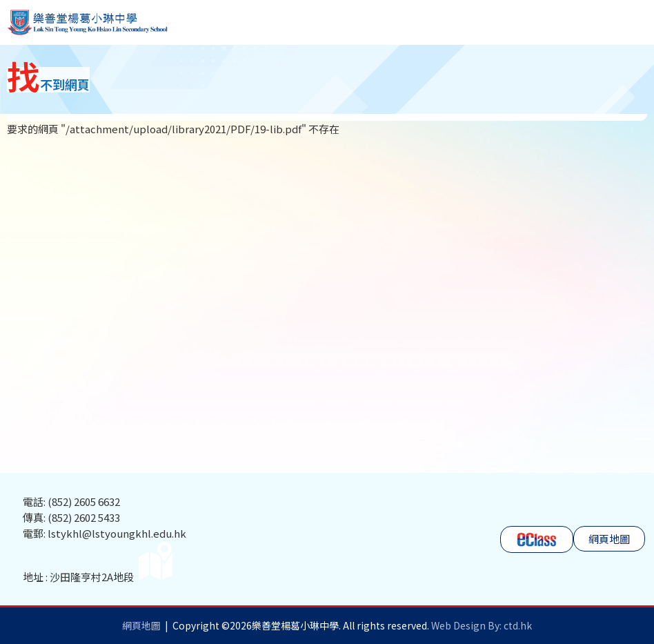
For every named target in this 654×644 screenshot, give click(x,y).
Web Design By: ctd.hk (482, 625)
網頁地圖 (609, 539)
